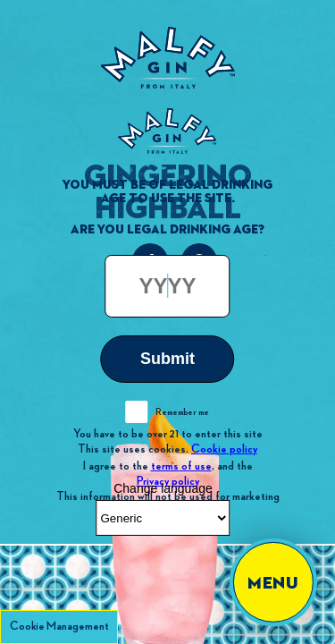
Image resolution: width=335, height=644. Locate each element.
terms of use (181, 465)
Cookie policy (224, 449)
